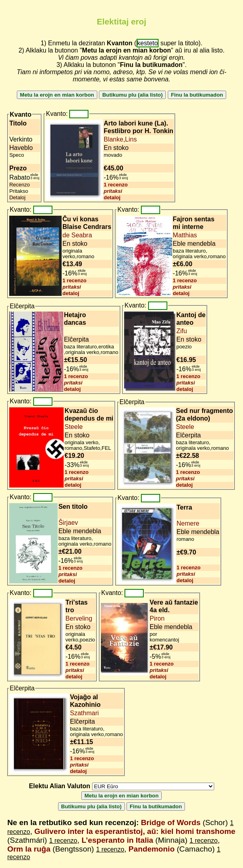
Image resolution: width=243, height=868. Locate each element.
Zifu (182, 331)
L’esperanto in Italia (117, 840)
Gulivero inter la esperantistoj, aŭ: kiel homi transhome (135, 831)
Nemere (188, 523)
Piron (157, 618)
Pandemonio (152, 849)
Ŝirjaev (68, 523)
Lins (131, 139)
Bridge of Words (171, 822)
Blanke (113, 139)
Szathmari (84, 713)
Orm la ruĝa (29, 849)
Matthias (185, 235)
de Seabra (77, 235)
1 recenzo (116, 185)
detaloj (112, 197)
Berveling (79, 618)
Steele (73, 427)
